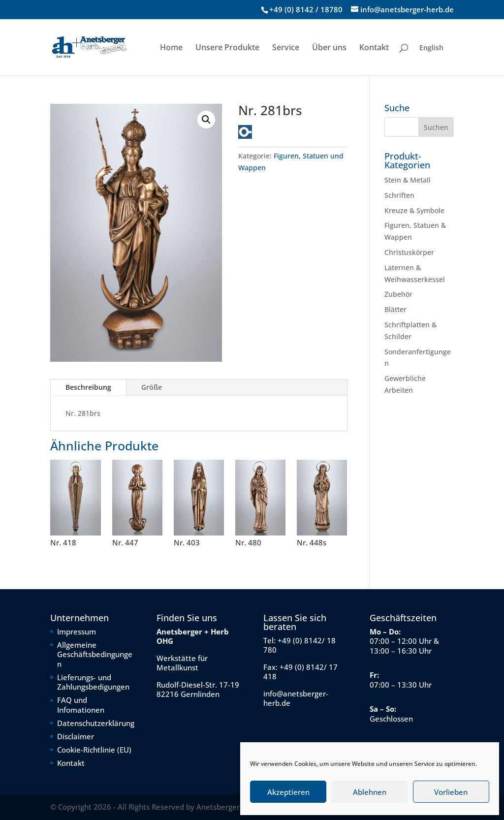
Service (286, 48)
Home (171, 48)
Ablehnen (370, 792)
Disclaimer (76, 736)
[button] (206, 120)
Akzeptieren (288, 792)
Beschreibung (88, 387)
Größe (152, 387)
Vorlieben (451, 792)
